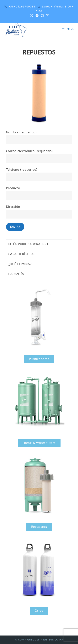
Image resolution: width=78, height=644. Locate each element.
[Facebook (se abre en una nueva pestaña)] (37, 16)
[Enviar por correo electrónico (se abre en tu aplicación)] (47, 16)
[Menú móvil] (68, 29)
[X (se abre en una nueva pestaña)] (32, 16)
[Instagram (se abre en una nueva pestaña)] (42, 16)
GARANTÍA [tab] (16, 274)
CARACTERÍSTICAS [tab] (22, 254)
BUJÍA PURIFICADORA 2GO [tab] (28, 244)
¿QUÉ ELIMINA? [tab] (20, 264)
